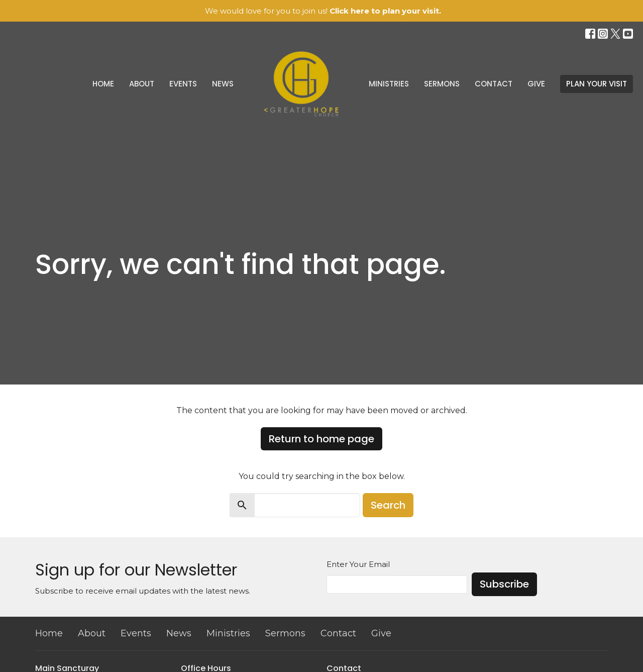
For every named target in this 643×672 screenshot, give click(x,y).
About (142, 84)
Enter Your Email (358, 564)
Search (388, 505)
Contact (494, 84)
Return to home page (321, 439)
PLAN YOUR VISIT (597, 84)
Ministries (389, 84)
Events (183, 84)
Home (103, 84)
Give (536, 84)
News (223, 84)
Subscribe (504, 584)
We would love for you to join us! (323, 11)
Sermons (442, 84)
